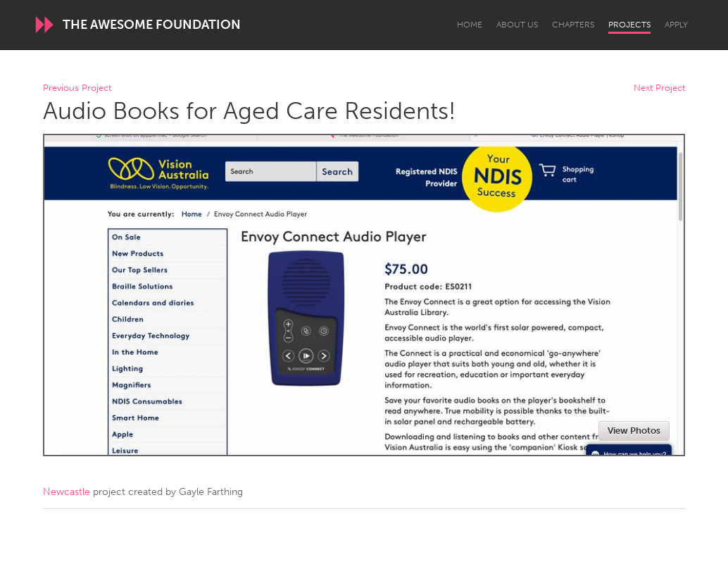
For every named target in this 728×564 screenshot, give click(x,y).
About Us (517, 25)
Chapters (573, 25)
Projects (629, 25)
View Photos (634, 431)
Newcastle (67, 492)
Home (470, 25)
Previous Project (77, 88)
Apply (676, 25)
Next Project (659, 88)
